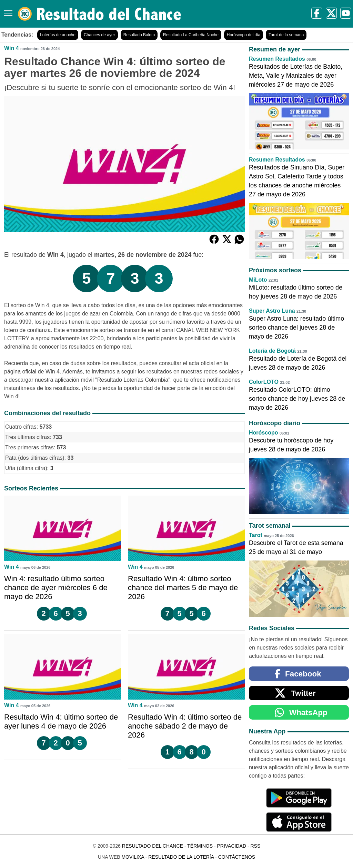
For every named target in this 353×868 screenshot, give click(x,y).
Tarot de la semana (286, 35)
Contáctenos (237, 857)
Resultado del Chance (153, 846)
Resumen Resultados (277, 59)
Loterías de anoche (58, 35)
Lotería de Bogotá (272, 351)
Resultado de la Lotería (181, 857)
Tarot (256, 535)
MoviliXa (133, 857)
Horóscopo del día (244, 35)
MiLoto (258, 280)
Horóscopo (263, 433)
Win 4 (12, 48)
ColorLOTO (264, 382)
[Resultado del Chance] (100, 14)
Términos (200, 846)
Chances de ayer (99, 35)
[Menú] (7, 11)
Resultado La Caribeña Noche (191, 35)
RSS (255, 846)
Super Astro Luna (272, 311)
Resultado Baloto (139, 35)
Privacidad (231, 846)
